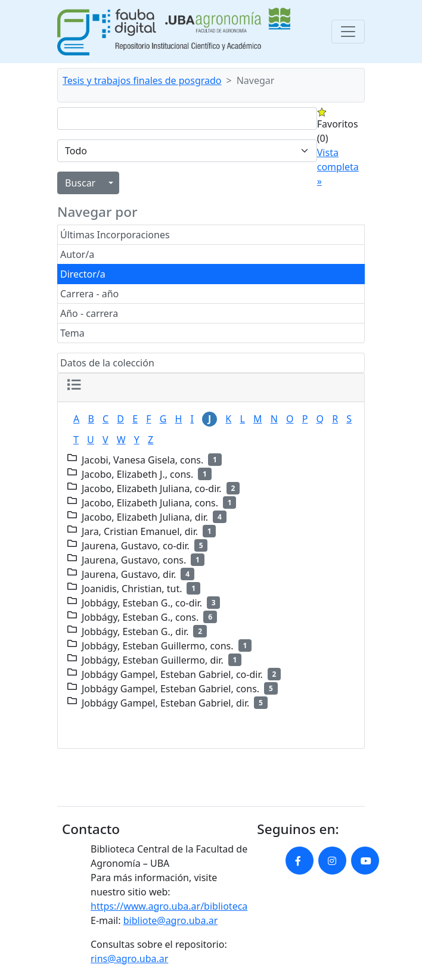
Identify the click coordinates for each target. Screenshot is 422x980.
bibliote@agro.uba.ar (171, 920)
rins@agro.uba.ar (129, 959)
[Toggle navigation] (348, 32)
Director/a (83, 274)
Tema (72, 333)
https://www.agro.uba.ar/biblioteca (169, 906)
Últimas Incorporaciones (115, 235)
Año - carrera (89, 313)
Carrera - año (89, 294)
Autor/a (77, 254)
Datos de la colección (107, 363)
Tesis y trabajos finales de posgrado (142, 80)
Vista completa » (338, 167)
